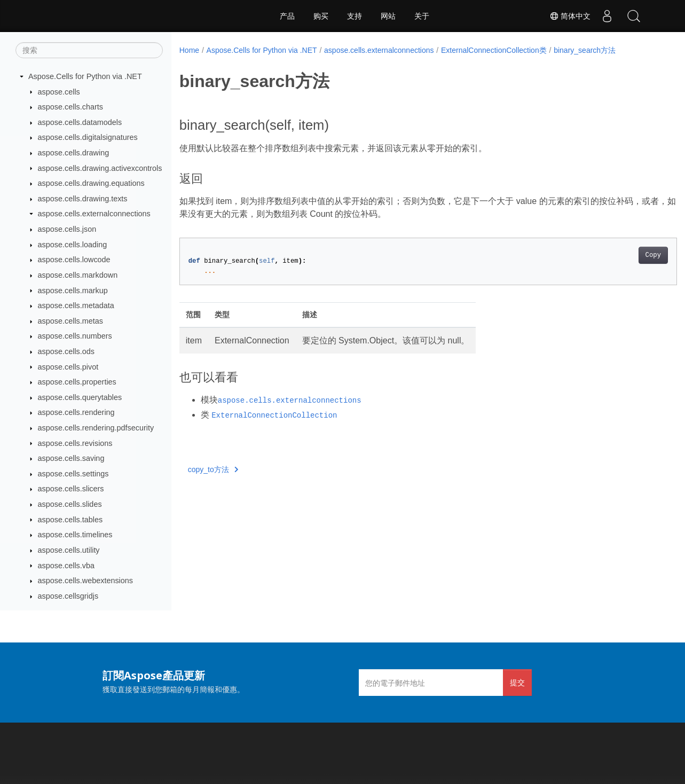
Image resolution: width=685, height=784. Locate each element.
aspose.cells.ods (66, 351)
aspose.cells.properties (77, 382)
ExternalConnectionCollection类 (494, 50)
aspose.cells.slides (70, 504)
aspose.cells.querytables (80, 397)
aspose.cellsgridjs (68, 596)
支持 (355, 16)
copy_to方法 (213, 469)
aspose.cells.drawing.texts (83, 199)
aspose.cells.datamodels (80, 122)
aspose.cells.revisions (75, 443)
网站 (388, 16)
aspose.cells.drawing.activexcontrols (100, 168)
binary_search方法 (585, 50)
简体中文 (570, 16)
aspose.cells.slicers (71, 489)
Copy (619, 255)
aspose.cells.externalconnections (94, 214)
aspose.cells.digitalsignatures (88, 137)
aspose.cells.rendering (76, 412)
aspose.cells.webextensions (85, 581)
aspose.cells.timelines (75, 535)
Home (189, 50)
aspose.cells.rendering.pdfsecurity (96, 428)
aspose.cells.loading (73, 245)
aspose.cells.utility (69, 550)
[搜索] (89, 50)
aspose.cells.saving (71, 458)
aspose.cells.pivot (68, 367)
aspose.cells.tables (70, 520)
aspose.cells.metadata (76, 305)
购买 (321, 16)
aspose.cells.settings (73, 474)
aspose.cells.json (67, 229)
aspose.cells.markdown (78, 275)
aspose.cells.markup (73, 291)
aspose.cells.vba (66, 566)
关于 (422, 16)
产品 (287, 16)
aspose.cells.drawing (74, 153)
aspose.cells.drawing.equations (91, 183)
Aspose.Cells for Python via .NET (85, 76)
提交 (517, 682)
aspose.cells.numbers (75, 336)
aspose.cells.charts (70, 107)
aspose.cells (59, 92)
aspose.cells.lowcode (74, 260)
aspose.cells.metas (70, 321)
